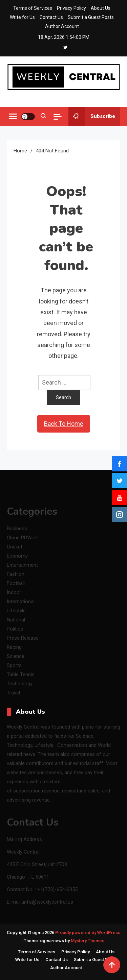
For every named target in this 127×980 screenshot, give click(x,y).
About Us (101, 8)
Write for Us (22, 17)
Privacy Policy (71, 8)
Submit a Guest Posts (91, 17)
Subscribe (92, 117)
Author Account (62, 26)
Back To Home (64, 424)
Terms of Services (33, 8)
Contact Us (51, 17)
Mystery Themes (88, 941)
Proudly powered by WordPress (88, 933)
